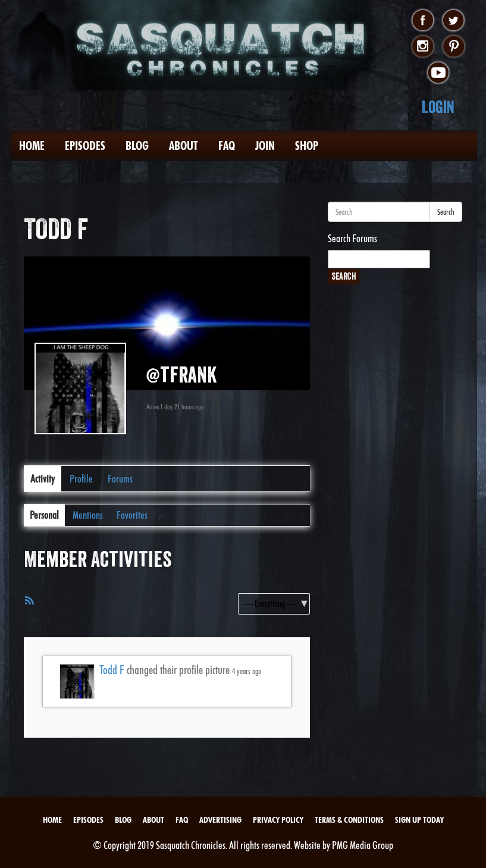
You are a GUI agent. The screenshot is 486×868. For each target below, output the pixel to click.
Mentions (88, 515)
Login (438, 107)
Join (265, 146)
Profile (81, 479)
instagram (423, 47)
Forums (120, 479)
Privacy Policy (278, 820)
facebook (423, 21)
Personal (44, 515)
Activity (43, 479)
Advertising (220, 820)
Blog (137, 146)
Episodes (85, 146)
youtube (438, 73)
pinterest (454, 47)
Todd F (112, 670)
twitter (454, 21)
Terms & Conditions (349, 820)
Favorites (132, 515)
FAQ (227, 146)
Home (32, 146)
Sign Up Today (419, 820)
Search (446, 212)
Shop (307, 146)
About (184, 146)
